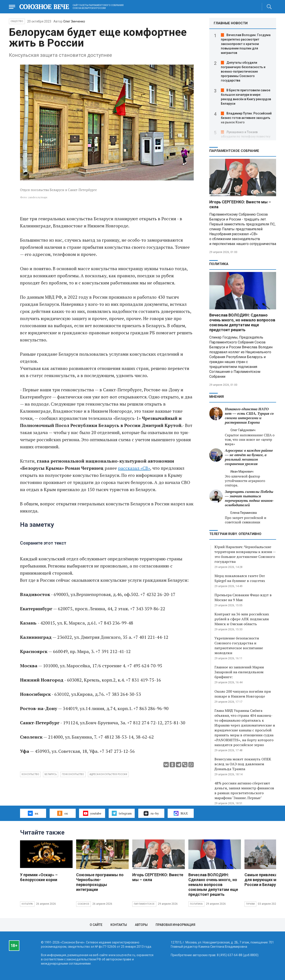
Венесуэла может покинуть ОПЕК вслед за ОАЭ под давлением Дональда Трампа (243, 764)
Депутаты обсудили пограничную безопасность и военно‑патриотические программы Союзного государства (243, 71)
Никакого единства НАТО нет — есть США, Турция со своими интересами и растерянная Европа (249, 416)
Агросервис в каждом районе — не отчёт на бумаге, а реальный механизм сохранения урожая (249, 457)
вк (33, 813)
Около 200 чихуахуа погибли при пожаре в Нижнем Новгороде (243, 694)
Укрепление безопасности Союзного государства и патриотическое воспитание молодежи (239, 645)
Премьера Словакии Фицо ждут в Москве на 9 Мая (243, 597)
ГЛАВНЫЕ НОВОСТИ (231, 23)
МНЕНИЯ (217, 397)
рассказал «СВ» (134, 468)
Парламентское (144, 904)
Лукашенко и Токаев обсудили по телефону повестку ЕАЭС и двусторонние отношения (246, 137)
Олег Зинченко (74, 21)
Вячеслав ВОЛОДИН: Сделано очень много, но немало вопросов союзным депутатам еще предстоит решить (242, 322)
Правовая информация (175, 925)
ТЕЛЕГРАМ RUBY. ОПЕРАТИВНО (235, 534)
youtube (92, 813)
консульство (30, 774)
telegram (122, 813)
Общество (17, 21)
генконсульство (73, 774)
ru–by (151, 813)
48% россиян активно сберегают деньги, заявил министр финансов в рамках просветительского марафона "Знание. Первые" (244, 790)
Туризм (250, 904)
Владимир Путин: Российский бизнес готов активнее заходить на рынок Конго (246, 118)
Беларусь (51, 774)
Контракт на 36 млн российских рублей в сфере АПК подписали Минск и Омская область (242, 619)
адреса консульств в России (108, 774)
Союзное (83, 904)
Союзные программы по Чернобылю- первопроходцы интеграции (100, 882)
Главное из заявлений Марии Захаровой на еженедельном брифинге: (239, 672)
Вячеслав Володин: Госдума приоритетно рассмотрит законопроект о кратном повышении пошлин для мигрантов (246, 44)
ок (62, 813)
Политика (219, 264)
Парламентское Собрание (234, 151)
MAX (181, 813)
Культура (27, 904)
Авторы (141, 925)
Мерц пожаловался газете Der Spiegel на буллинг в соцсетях (240, 578)
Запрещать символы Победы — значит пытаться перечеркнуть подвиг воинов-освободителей (249, 498)
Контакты (119, 925)
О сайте (96, 925)
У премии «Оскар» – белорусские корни (39, 877)
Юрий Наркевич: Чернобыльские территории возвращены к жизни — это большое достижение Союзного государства (245, 554)
